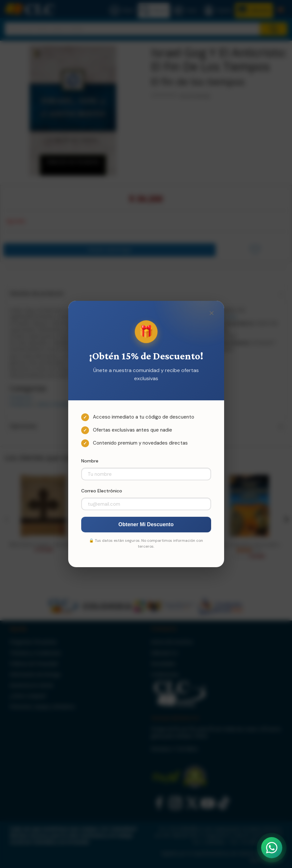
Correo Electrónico (102, 491)
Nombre (90, 461)
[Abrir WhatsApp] (272, 848)
